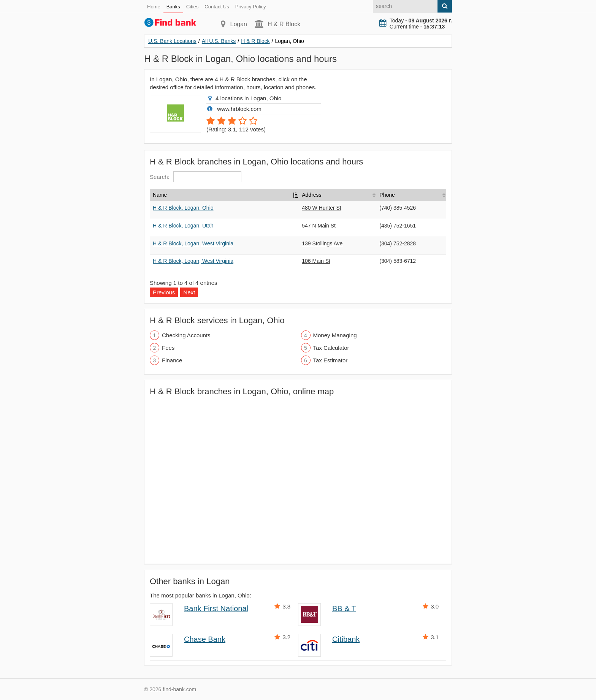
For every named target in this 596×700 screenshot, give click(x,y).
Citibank (346, 639)
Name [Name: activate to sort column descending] (160, 195)
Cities (193, 7)
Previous (164, 292)
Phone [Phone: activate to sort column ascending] (387, 195)
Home (154, 7)
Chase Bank (205, 639)
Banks (173, 7)
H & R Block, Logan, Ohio (183, 208)
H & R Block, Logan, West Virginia (193, 243)
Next (189, 292)
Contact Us (217, 7)
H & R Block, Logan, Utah (183, 226)
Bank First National (216, 608)
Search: (196, 177)
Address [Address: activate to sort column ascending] (311, 195)
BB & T (344, 608)
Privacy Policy (251, 7)
